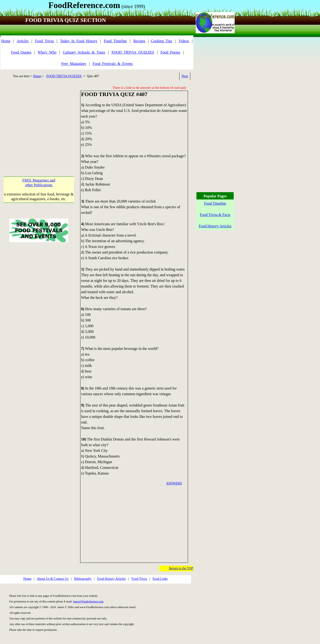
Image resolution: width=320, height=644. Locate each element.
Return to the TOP (181, 568)
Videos (184, 41)
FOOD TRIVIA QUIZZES (64, 76)
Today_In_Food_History (79, 41)
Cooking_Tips (161, 41)
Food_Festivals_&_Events (113, 64)
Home (6, 41)
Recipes (139, 41)
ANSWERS (174, 483)
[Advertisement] (40, 124)
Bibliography (83, 579)
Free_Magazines (74, 64)
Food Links (160, 579)
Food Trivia (139, 579)
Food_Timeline (115, 41)
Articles (23, 41)
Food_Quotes (21, 52)
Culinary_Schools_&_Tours (84, 52)
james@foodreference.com (88, 602)
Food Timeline (215, 203)
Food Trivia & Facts (215, 215)
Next (185, 76)
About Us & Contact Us (53, 579)
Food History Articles (111, 579)
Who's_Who (47, 52)
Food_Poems (170, 52)
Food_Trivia (44, 41)
